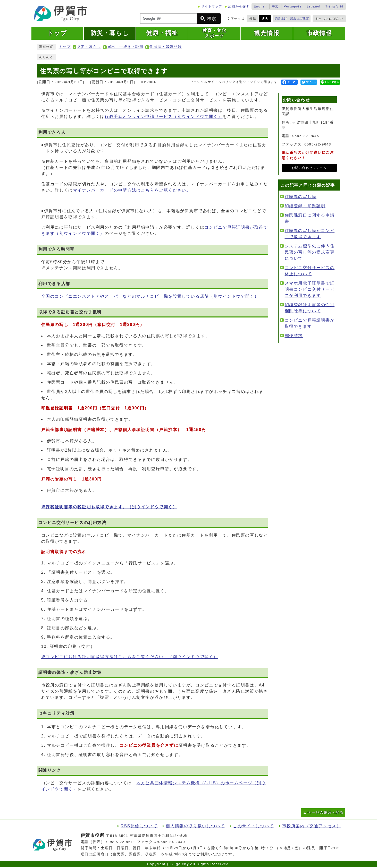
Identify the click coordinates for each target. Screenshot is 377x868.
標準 (253, 19)
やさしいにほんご (329, 19)
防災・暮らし (89, 47)
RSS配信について (139, 826)
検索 (212, 19)
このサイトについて (253, 826)
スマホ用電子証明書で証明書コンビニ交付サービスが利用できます (310, 289)
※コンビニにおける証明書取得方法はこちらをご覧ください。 (130, 657)
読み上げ (281, 19)
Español (313, 6)
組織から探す (239, 6)
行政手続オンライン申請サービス (164, 117)
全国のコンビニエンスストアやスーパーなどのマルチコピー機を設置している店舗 (150, 296)
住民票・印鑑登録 (166, 47)
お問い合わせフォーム (309, 168)
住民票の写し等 (301, 197)
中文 (275, 6)
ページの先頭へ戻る (325, 813)
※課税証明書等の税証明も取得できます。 (109, 507)
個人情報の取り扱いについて (195, 826)
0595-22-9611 (122, 842)
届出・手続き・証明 (125, 47)
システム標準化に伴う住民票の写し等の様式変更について (310, 252)
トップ (65, 47)
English (260, 6)
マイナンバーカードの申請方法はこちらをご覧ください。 (132, 190)
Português (293, 6)
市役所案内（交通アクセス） (312, 826)
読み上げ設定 (300, 19)
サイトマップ (212, 6)
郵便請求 (294, 336)
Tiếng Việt (334, 6)
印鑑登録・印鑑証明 (305, 206)
